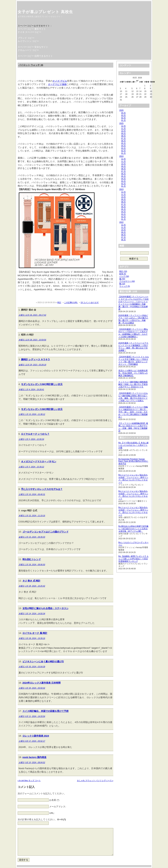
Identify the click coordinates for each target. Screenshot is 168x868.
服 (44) (122, 279)
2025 (121, 123)
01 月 (124, 120)
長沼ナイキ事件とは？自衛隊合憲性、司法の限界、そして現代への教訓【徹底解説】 (133, 373)
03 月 (124, 115)
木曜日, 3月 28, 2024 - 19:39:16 (32, 638)
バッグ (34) (124, 276)
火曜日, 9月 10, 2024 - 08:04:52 (32, 762)
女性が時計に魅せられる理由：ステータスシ (45, 608)
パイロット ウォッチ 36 (31, 65)
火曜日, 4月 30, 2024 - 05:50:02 (32, 688)
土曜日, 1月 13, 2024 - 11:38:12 (32, 414)
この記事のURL (71, 302)
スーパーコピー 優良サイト (32, 29)
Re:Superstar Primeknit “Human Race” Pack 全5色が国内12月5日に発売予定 (133, 461)
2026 (121, 110)
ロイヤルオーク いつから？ (35, 434)
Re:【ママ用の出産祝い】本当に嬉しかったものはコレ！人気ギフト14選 (133, 445)
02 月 (124, 118)
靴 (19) (122, 284)
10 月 (124, 131)
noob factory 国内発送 (35, 757)
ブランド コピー (26, 38)
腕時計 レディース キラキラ (35, 359)
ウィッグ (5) (125, 286)
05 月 (124, 143)
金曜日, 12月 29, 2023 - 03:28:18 (32, 365)
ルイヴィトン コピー (28, 41)
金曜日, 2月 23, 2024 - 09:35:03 (32, 537)
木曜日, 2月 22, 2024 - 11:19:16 (32, 516)
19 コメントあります (90, 302)
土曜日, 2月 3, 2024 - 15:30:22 (31, 467)
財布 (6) (123, 274)
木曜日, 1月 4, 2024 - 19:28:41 (31, 389)
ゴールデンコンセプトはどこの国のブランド (45, 532)
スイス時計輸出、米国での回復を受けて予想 (45, 711)
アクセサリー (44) (127, 281)
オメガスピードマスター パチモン (39, 462)
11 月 (124, 128)
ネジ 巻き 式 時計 (32, 581)
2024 (121, 156)
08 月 (124, 136)
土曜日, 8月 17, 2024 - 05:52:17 (32, 741)
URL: (52, 813)
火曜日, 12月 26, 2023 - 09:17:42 (32, 315)
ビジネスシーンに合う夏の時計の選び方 (43, 662)
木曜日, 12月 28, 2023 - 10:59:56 (32, 340)
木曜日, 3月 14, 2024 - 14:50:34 (32, 614)
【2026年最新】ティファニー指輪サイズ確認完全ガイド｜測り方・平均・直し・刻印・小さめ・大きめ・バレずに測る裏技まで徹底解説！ (133, 412)
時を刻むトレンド (32, 559)
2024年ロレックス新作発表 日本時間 (42, 683)
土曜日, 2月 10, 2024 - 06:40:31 (32, 494)
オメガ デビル (60, 81)
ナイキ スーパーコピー (30, 32)
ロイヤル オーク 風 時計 (35, 633)
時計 (59, 302)
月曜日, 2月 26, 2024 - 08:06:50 (32, 565)
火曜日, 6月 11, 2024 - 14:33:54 (32, 716)
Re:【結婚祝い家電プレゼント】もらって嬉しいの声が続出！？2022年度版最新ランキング (133, 559)
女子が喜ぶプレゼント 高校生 (45, 12)
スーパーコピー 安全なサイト (33, 47)
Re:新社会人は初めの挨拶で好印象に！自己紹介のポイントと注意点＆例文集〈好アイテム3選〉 (133, 529)
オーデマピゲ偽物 (57, 84)
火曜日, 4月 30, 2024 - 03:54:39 (32, 667)
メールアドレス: (58, 807)
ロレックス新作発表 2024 (36, 736)
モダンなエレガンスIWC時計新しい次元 (42, 384)
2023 (121, 189)
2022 (121, 222)
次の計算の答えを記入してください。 (42, 819)
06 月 (124, 141)
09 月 (124, 133)
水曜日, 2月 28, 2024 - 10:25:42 (32, 586)
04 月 (124, 113)
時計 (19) (123, 271)
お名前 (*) (54, 800)
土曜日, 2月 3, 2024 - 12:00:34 (31, 439)
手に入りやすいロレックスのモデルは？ (42, 489)
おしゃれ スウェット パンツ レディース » (95, 780)
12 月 (124, 126)
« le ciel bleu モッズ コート (29, 780)
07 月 (124, 138)
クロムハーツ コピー (28, 50)
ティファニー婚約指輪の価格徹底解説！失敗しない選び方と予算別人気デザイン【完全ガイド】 (133, 384)
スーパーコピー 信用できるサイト (35, 56)
